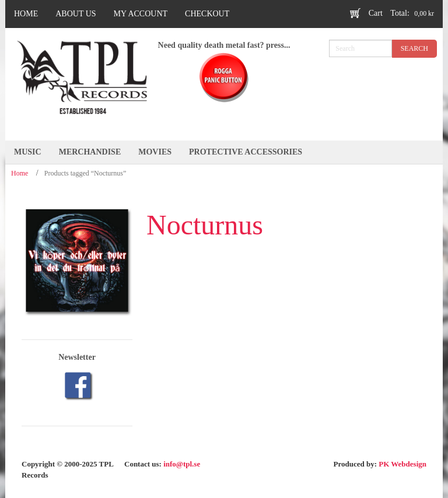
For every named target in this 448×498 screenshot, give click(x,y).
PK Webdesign (402, 464)
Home (20, 173)
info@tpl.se (182, 464)
